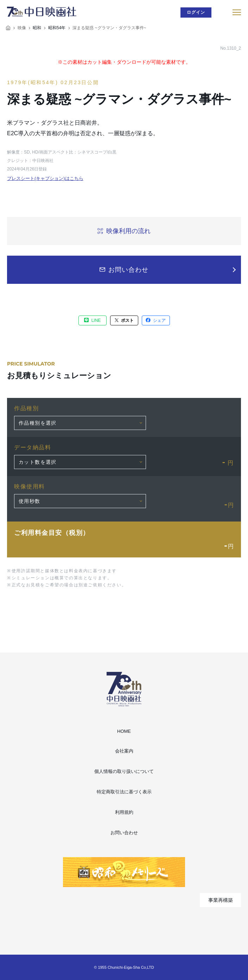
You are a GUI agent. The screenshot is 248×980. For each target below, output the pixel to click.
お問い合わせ (124, 833)
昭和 (37, 28)
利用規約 (124, 812)
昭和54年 (57, 28)
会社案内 (124, 751)
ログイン (196, 12)
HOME (124, 731)
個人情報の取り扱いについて (124, 771)
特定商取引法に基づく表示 (124, 792)
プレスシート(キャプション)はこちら (45, 178)
